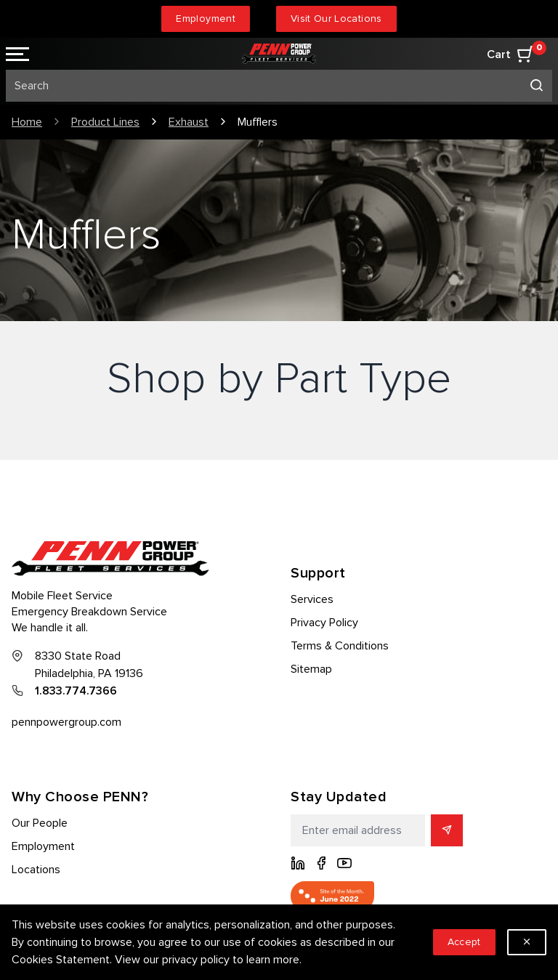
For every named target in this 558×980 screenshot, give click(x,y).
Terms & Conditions (340, 646)
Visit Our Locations (336, 19)
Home (27, 122)
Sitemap (311, 669)
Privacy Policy (324, 623)
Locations (36, 870)
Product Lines (105, 122)
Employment (206, 19)
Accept (464, 942)
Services (312, 599)
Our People (40, 823)
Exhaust (189, 122)
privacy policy (196, 960)
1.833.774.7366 (76, 691)
